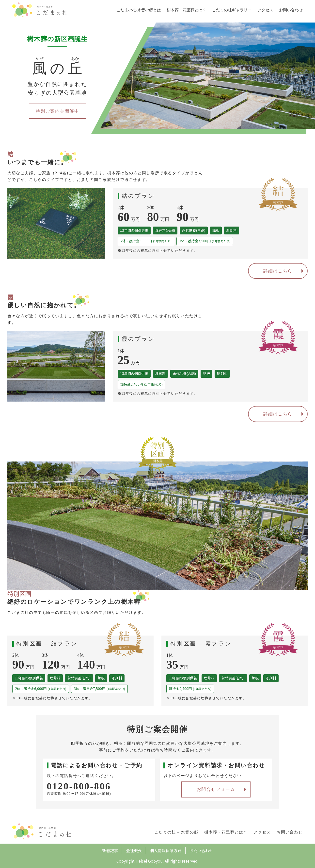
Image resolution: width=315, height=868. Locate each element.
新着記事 (110, 850)
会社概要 (134, 850)
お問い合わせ (291, 10)
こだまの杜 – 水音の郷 (176, 832)
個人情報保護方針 (166, 850)
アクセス (265, 10)
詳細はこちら (278, 271)
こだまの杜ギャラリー (232, 10)
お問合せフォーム (216, 789)
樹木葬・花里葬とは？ (187, 10)
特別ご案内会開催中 (57, 111)
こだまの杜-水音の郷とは (139, 10)
